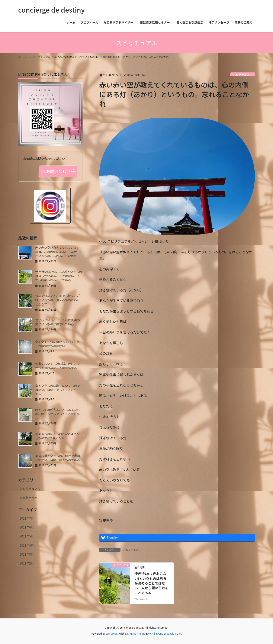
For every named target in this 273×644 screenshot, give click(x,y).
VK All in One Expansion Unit (165, 633)
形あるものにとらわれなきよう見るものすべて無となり (57, 436)
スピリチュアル (243, 74)
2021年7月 (27, 519)
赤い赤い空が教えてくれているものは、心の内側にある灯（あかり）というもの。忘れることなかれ (58, 252)
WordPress (112, 633)
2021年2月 (27, 564)
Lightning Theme (135, 633)
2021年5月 (27, 537)
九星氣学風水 (29, 498)
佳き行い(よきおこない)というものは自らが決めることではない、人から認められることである (151, 583)
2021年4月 (27, 546)
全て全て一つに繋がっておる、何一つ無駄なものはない (57, 344)
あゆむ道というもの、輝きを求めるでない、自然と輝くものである (58, 458)
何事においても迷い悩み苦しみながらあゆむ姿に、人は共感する (57, 366)
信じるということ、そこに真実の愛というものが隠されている (57, 323)
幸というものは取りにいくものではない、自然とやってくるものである (58, 390)
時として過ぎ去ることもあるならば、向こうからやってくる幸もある (58, 414)
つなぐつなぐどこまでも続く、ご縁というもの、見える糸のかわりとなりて (58, 300)
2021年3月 (27, 555)
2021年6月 (27, 528)
